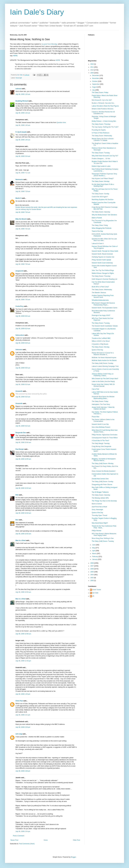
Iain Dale (95, 593)
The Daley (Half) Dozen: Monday (103, 464)
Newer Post (14, 840)
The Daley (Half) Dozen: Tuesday (103, 541)
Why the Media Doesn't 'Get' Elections (104, 215)
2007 (92, 566)
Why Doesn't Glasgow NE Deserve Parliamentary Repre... (103, 304)
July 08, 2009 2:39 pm (23, 727)
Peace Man (96, 417)
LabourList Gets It (98, 244)
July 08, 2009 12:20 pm (23, 661)
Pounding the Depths (99, 130)
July (94, 90)
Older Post (76, 840)
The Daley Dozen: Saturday (101, 212)
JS (93, 596)
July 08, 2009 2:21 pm (23, 715)
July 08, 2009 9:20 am (23, 397)
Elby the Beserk (21, 219)
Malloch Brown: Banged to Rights (103, 273)
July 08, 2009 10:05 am (23, 459)
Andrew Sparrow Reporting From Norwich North (103, 296)
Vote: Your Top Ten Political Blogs (103, 270)
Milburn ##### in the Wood (101, 341)
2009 (92, 73)
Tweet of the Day (97, 231)
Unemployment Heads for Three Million (105, 438)
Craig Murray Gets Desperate (102, 446)
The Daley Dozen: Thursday (101, 124)
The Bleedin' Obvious (99, 293)
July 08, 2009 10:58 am (23, 634)
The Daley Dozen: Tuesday (101, 153)
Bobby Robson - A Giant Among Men (104, 121)
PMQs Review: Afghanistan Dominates (105, 435)
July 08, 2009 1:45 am (23, 125)
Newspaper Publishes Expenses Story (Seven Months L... (104, 175)
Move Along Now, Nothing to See (103, 538)
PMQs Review (97, 531)
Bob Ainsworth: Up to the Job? (102, 100)
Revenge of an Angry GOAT (101, 315)
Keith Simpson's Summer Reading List (104, 279)
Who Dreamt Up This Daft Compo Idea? (105, 379)
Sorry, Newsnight (97, 510)
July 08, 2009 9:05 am (23, 368)
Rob (17, 495)
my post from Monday (49, 44)
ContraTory (19, 306)
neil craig (19, 734)
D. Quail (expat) (21, 132)
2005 (92, 572)
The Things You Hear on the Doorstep (104, 501)
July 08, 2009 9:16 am (23, 384)
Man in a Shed (21, 540)
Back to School (97, 504)
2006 (92, 569)
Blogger (73, 857)
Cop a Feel (95, 389)
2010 (92, 70)
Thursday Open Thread (99, 515)
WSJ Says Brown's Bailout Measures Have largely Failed (104, 534)
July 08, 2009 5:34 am (23, 156)
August (95, 87)
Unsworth (19, 391)
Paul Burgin (20, 449)
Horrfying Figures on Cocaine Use (103, 257)
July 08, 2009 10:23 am (23, 488)
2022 (92, 64)
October (95, 81)
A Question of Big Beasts (100, 344)
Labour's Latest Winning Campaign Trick (105, 366)
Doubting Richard (22, 101)
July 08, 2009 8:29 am (23, 343)
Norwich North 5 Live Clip (100, 424)
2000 (92, 581)
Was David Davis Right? (100, 523)
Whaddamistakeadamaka (100, 300)
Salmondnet (20, 335)
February (95, 557)
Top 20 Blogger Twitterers (100, 492)
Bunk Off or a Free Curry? (100, 287)
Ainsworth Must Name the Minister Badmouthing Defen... (103, 398)
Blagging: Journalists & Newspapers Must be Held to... (104, 460)
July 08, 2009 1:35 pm (23, 694)
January (95, 559)
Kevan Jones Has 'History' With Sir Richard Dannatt (103, 385)
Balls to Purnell (97, 218)
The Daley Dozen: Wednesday (102, 136)
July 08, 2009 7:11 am (23, 173)
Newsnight (19, 78)
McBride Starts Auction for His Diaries (104, 360)
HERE (15, 56)
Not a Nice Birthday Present (101, 427)
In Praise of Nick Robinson (101, 133)
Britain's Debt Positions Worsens (103, 109)
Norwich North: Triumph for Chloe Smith (105, 251)
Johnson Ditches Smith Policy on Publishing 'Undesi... (103, 375)
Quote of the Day (97, 350)
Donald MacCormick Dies (100, 479)
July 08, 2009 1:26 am (23, 94)
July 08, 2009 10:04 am (23, 442)
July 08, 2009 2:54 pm (23, 831)
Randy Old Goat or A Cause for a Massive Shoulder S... (103, 354)
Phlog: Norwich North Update (101, 260)
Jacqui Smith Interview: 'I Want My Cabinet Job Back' (103, 408)
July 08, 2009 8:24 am (23, 329)
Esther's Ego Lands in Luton (101, 166)
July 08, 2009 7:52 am (23, 229)
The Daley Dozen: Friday (100, 93)
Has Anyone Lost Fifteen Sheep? (103, 179)
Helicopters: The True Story (101, 404)
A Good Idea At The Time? (101, 441)
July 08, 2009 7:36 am (23, 212)
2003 (92, 578)
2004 (92, 575)
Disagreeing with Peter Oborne (102, 485)
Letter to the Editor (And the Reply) (103, 381)
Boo (17, 520)
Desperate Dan (21, 433)
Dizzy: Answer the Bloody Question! (104, 471)
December (96, 75)
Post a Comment (19, 836)
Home (46, 840)
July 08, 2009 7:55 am (23, 264)
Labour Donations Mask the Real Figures (105, 106)
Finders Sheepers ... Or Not (101, 159)
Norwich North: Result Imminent (102, 254)
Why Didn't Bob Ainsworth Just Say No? (105, 156)
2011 (92, 67)
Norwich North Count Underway (102, 263)
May (94, 548)
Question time (61, 123)
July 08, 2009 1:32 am (23, 113)
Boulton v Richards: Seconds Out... (103, 103)
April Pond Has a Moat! (99, 507)
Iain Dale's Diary (37, 12)
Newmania (19, 180)
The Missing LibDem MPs (100, 498)
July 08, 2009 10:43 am (23, 513)
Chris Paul (19, 701)
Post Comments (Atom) (27, 844)
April (94, 551)
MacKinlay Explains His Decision (103, 200)
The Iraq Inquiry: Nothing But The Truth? (105, 127)
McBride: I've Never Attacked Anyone (104, 358)
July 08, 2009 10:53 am (23, 534)
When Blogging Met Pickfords (102, 228)
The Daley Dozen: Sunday (100, 194)
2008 (92, 563)
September (96, 84)
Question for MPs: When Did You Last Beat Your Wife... (104, 240)
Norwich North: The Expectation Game (105, 308)
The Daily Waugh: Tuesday (101, 443)
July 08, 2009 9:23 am (23, 426)
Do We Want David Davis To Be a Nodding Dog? (103, 185)
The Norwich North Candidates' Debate (105, 326)
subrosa (18, 89)
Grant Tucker (97, 590)
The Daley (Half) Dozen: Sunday (103, 363)
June (94, 545)
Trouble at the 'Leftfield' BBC (101, 338)
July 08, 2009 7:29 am (23, 191)
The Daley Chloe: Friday (100, 225)
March (94, 554)
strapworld (19, 271)
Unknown (19, 350)
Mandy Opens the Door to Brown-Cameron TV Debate (103, 140)
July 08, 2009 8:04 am (23, 316)
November (96, 78)
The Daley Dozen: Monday (101, 181)
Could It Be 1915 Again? (100, 197)
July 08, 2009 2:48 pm (23, 771)
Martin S (18, 198)
